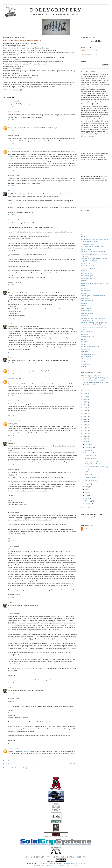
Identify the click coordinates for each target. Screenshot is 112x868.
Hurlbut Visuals (86, 249)
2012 (85, 430)
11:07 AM (12, 436)
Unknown (11, 125)
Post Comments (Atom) (19, 768)
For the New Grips (91, 455)
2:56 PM (11, 743)
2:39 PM (11, 508)
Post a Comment (9, 761)
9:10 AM (11, 107)
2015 (85, 422)
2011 (85, 433)
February (88, 501)
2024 (85, 399)
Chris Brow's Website (88, 278)
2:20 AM (11, 597)
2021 (85, 405)
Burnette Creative (87, 263)
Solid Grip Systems (87, 313)
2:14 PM (11, 694)
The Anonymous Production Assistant (93, 296)
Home (40, 764)
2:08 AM (11, 131)
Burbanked (85, 334)
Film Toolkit (85, 237)
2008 (85, 442)
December (89, 444)
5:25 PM (11, 608)
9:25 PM (11, 363)
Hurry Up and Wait (87, 332)
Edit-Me (84, 366)
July (87, 487)
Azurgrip (84, 528)
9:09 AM (11, 171)
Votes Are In (89, 475)
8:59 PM (11, 285)
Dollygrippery (56, 10)
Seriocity (84, 342)
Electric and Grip (87, 311)
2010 (85, 436)
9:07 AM (11, 396)
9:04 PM (11, 319)
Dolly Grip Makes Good (92, 477)
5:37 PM (11, 215)
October (88, 450)
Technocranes (86, 349)
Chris (10, 191)
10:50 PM (12, 541)
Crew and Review (87, 273)
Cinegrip (84, 344)
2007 (85, 507)
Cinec (87, 472)
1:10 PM (11, 683)
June (87, 490)
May (87, 492)
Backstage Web (86, 356)
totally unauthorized (87, 337)
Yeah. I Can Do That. (91, 461)
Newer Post (7, 764)
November (89, 447)
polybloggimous (86, 291)
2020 (85, 408)
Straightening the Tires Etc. (93, 464)
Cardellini (84, 361)
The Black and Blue (87, 244)
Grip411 (84, 286)
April (87, 495)
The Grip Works (13, 149)
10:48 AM (12, 416)
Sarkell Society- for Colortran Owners (93, 247)
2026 (85, 393)
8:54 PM (11, 465)
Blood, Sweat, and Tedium (90, 266)
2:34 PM (11, 120)
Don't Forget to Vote (91, 480)
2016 (85, 419)
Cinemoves (85, 316)
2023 (85, 402)
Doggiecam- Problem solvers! (91, 346)
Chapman (84, 281)
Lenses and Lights (87, 276)
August (88, 484)
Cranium (84, 303)
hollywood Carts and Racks (90, 354)
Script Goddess (86, 308)
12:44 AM (12, 374)
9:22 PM (11, 352)
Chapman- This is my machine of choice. (94, 252)
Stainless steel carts (26, 751)
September (89, 453)
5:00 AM (11, 144)
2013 (85, 428)
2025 (85, 396)
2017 (85, 416)
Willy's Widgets (86, 359)
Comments (87, 55)
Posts (85, 51)
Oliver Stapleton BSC (88, 301)
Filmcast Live (85, 271)
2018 (85, 413)
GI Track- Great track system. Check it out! (95, 283)
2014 (85, 425)
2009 (85, 439)
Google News (86, 364)
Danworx (84, 293)
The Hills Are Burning (88, 268)
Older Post (73, 764)
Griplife (84, 306)
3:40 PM (11, 186)
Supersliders (85, 298)
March (87, 498)
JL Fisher (84, 288)
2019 (85, 411)
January (88, 504)
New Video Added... (91, 458)
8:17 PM (11, 756)
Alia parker (12, 748)
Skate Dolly (85, 352)
